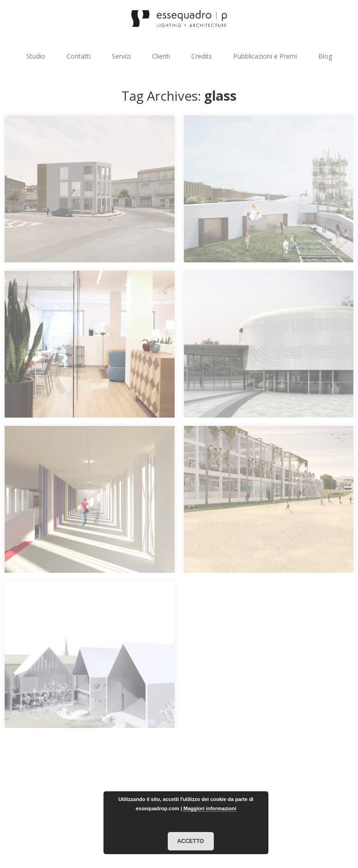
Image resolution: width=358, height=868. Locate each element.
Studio (36, 56)
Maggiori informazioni (210, 808)
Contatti (79, 56)
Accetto (191, 841)
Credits (202, 56)
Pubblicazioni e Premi (265, 56)
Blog (325, 56)
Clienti (161, 56)
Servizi (121, 56)
